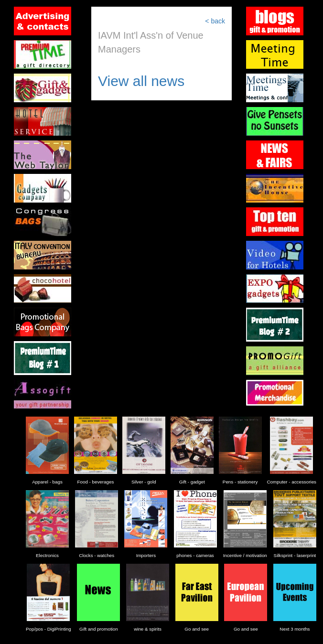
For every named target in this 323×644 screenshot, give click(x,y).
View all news (141, 81)
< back (215, 21)
